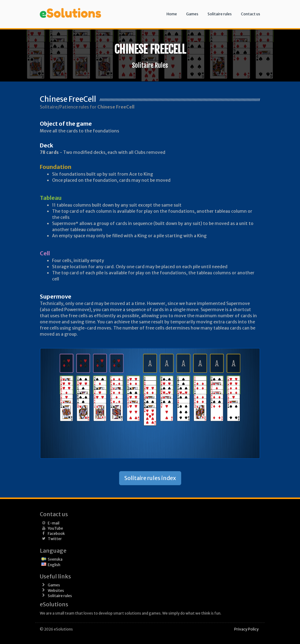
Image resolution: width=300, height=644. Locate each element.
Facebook (56, 533)
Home (172, 14)
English (54, 565)
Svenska (55, 559)
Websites (56, 591)
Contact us (251, 14)
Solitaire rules (220, 14)
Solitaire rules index (150, 478)
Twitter (55, 539)
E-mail (54, 523)
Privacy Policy (246, 629)
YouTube (55, 528)
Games (192, 14)
